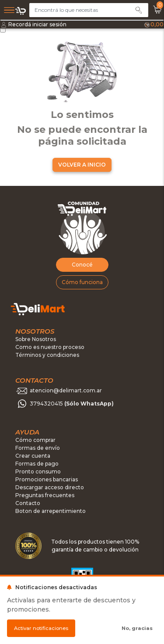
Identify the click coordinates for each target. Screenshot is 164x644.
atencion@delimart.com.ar (66, 390)
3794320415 (72, 404)
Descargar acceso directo (50, 487)
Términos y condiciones (47, 355)
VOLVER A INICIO (82, 165)
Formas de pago (37, 464)
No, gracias (137, 628)
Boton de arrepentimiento (51, 511)
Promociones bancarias (47, 479)
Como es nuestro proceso (50, 347)
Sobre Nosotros (36, 339)
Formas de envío (38, 448)
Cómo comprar (35, 440)
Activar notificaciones (41, 628)
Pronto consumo (38, 471)
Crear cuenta (33, 456)
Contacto (28, 503)
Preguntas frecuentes (45, 495)
